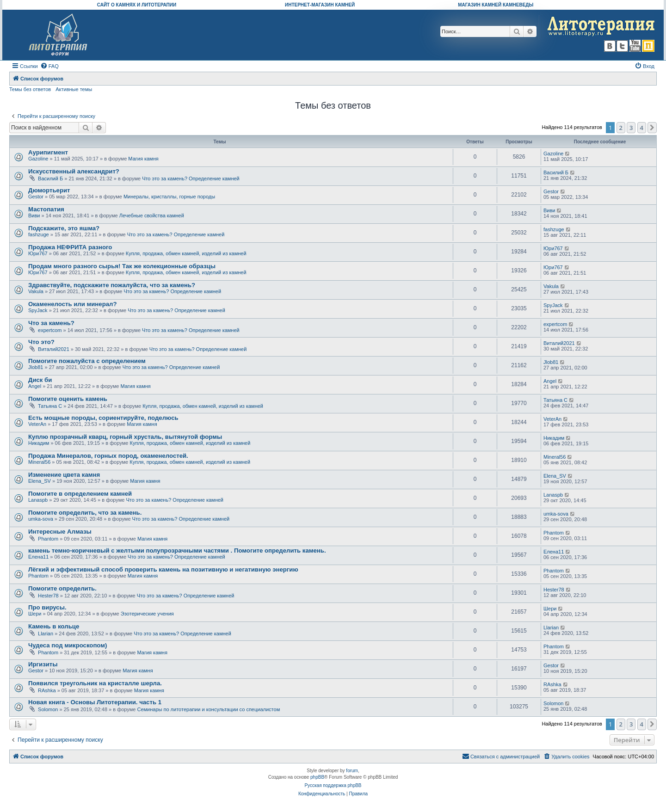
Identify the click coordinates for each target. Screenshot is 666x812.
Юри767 (38, 253)
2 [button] (621, 128)
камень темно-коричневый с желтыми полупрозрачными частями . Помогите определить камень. (177, 551)
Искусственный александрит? (74, 171)
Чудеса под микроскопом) (68, 645)
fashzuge (39, 234)
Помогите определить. (62, 588)
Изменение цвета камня (64, 475)
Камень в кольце (54, 626)
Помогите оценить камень (68, 399)
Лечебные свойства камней (152, 215)
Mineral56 (39, 462)
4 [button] (642, 128)
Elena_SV (40, 481)
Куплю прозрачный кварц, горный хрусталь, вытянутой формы (125, 437)
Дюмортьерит (49, 190)
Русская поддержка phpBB (333, 785)
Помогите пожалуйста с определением (87, 361)
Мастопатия (46, 209)
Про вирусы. (47, 607)
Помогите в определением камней (80, 494)
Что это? (41, 342)
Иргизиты (43, 664)
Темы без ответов (30, 89)
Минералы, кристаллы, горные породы (169, 197)
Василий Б (50, 178)
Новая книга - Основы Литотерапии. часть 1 (95, 702)
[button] (652, 128)
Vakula (36, 291)
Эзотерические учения (147, 614)
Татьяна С (50, 406)
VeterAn (37, 424)
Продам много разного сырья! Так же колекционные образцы (122, 266)
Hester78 (48, 596)
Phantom (48, 539)
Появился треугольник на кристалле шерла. (95, 683)
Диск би (40, 380)
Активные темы (74, 89)
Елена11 (38, 557)
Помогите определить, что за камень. (85, 513)
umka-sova (41, 519)
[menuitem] (49, 66)
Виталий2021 (54, 349)
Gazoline (38, 159)
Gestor (36, 197)
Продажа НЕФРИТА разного (70, 247)
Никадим (39, 443)
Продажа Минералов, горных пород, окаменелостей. (108, 456)
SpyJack (38, 310)
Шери (35, 614)
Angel (35, 386)
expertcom (50, 330)
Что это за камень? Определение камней (191, 178)
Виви (34, 215)
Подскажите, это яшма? (64, 228)
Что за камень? (51, 323)
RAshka (47, 690)
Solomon (48, 709)
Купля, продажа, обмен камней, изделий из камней (186, 253)
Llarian (46, 634)
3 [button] (631, 128)
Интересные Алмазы (60, 532)
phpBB (317, 777)
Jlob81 (36, 367)
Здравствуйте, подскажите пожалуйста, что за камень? (112, 285)
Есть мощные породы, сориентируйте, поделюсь (103, 418)
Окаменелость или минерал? (72, 304)
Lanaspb (38, 500)
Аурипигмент (48, 152)
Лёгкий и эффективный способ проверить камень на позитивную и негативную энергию (163, 569)
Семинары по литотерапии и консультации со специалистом (208, 709)
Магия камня (143, 159)
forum (352, 771)
